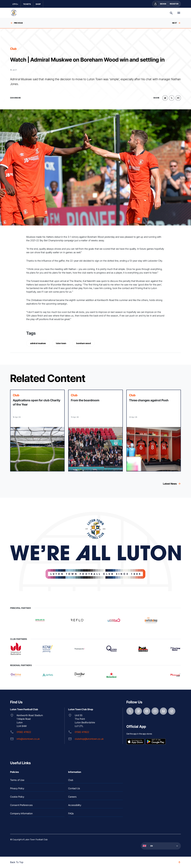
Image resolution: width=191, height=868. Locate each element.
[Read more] (37, 431)
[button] (161, 846)
